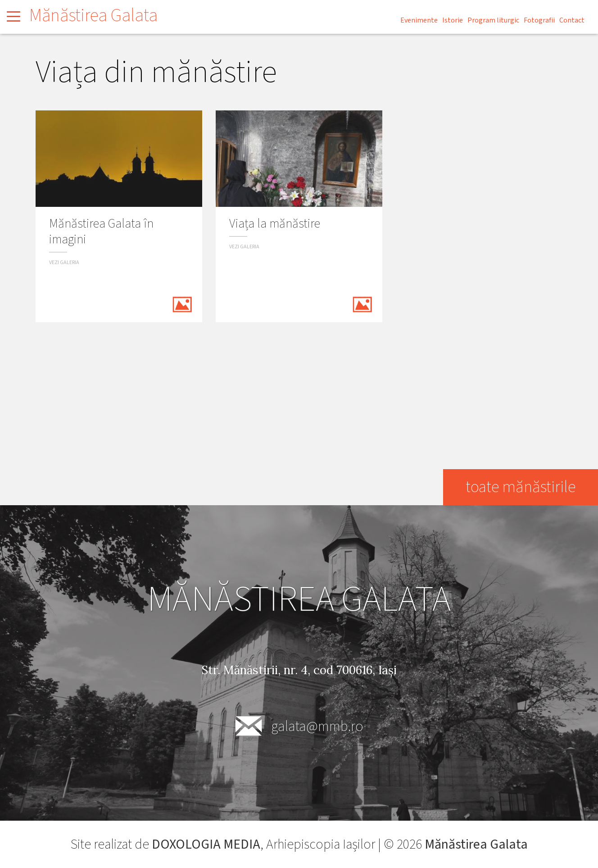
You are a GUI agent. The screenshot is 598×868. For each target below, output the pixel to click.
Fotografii (539, 20)
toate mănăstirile (521, 487)
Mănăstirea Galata (93, 16)
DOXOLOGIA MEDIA (206, 844)
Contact (572, 20)
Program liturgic (493, 20)
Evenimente (419, 20)
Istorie (453, 20)
